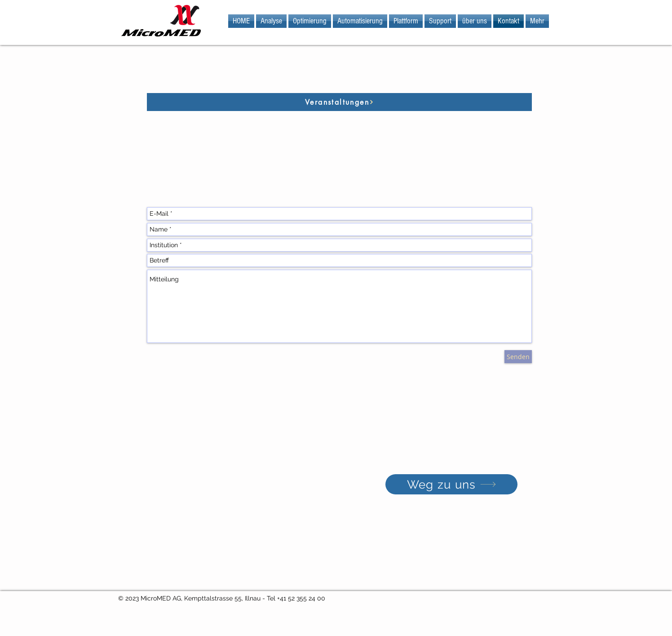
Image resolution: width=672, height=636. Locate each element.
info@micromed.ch (207, 440)
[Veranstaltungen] (339, 102)
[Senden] (518, 357)
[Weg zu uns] (451, 484)
